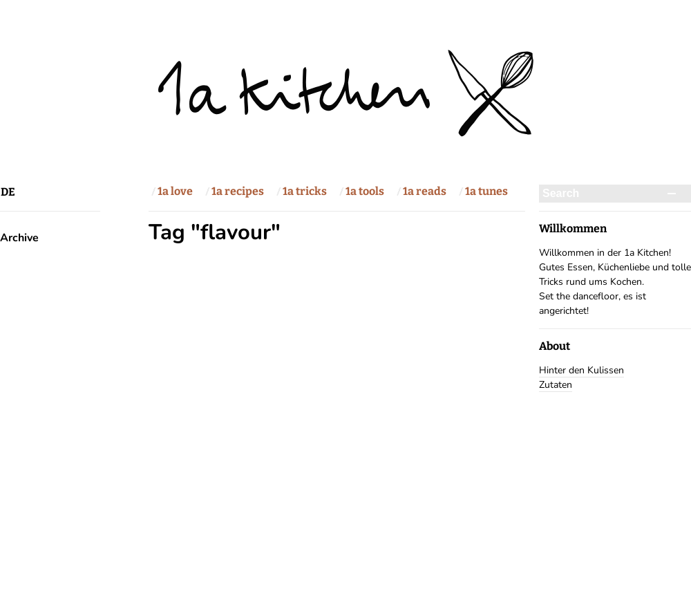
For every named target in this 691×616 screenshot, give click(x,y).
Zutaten (556, 385)
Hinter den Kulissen (581, 370)
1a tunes (486, 191)
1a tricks (305, 191)
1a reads (425, 191)
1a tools (365, 191)
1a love (175, 191)
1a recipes (238, 191)
